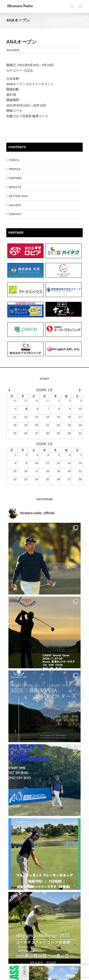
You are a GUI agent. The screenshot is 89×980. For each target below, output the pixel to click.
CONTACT (15, 214)
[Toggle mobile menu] (80, 6)
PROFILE (15, 169)
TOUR (28, 70)
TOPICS (14, 160)
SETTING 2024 (18, 196)
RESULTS (15, 187)
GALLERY (15, 205)
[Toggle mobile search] (72, 6)
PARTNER (15, 178)
